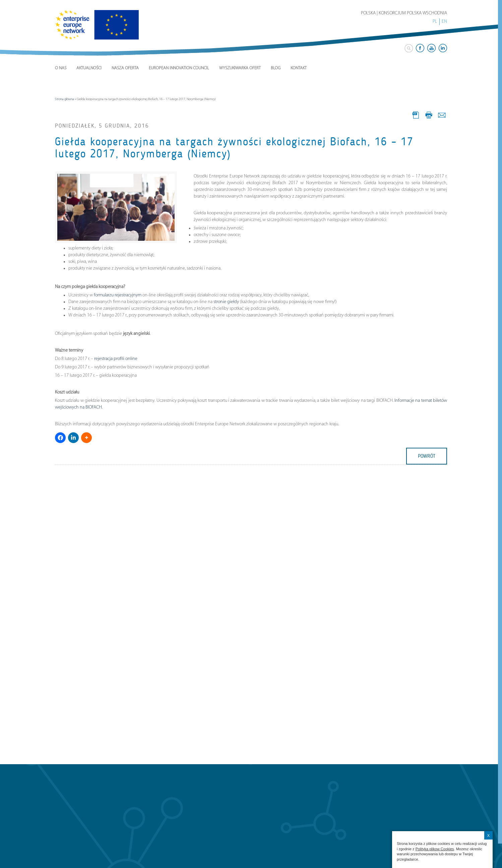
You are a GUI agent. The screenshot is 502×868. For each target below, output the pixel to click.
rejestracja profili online (116, 359)
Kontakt (299, 68)
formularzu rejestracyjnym (118, 295)
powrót (427, 456)
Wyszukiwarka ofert (240, 68)
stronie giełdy (226, 302)
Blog (276, 68)
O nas (61, 68)
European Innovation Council (179, 68)
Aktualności (89, 68)
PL (435, 22)
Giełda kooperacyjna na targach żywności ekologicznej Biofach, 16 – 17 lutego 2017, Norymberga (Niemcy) (234, 148)
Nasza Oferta (125, 68)
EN (444, 22)
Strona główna (65, 99)
